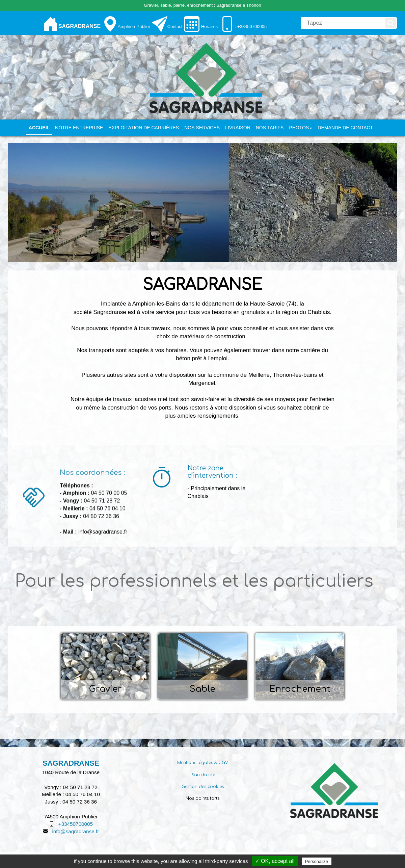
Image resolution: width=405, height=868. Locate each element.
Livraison (238, 128)
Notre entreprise (79, 128)
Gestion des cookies (203, 787)
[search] (343, 23)
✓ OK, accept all (275, 861)
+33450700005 (76, 824)
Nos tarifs (270, 128)
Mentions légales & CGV (203, 763)
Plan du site (203, 775)
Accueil (39, 128)
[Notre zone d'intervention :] (162, 479)
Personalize (317, 861)
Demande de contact (345, 128)
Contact (175, 27)
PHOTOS (301, 128)
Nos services (202, 128)
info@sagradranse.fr (75, 831)
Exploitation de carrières (144, 128)
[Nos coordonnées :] (34, 545)
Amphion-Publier (134, 27)
